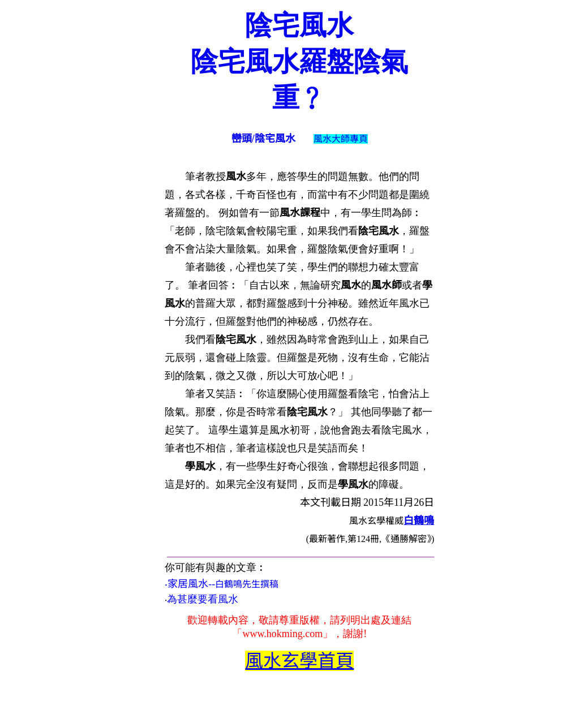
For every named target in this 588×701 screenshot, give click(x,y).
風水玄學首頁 (299, 661)
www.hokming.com (282, 634)
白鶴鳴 (419, 521)
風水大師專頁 (341, 139)
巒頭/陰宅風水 (263, 139)
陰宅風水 (299, 25)
